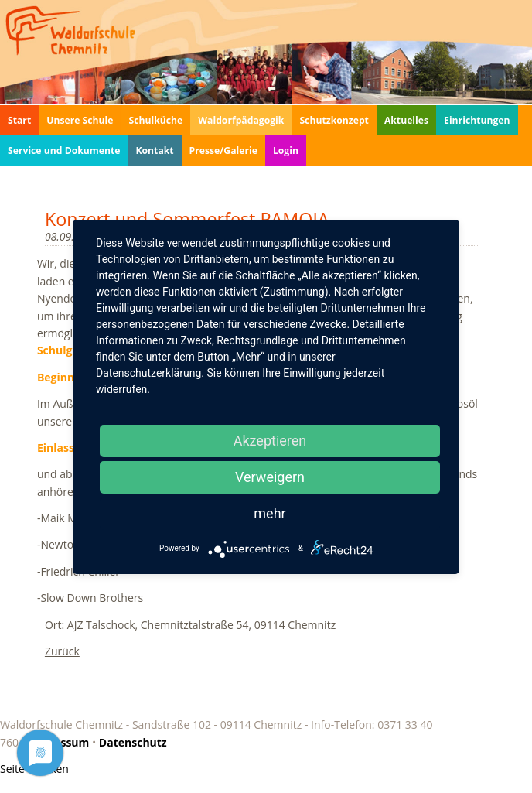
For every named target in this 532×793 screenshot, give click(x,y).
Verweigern (270, 477)
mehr (269, 513)
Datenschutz (133, 742)
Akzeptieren (270, 441)
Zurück (62, 651)
